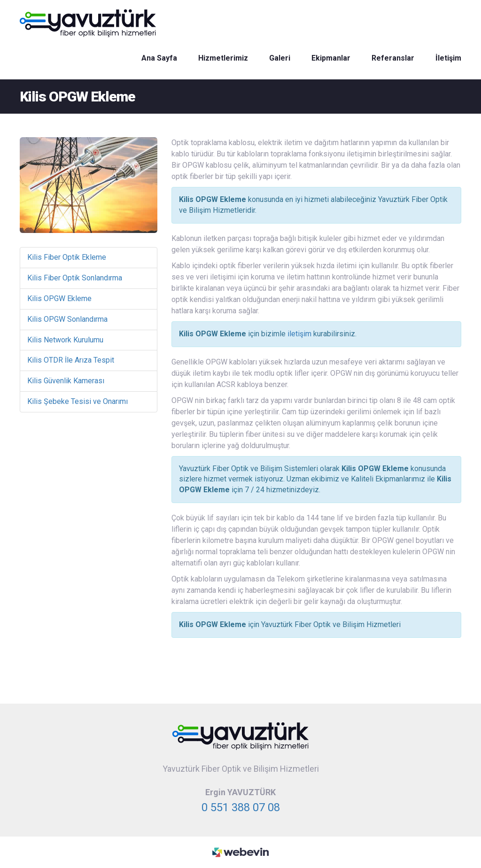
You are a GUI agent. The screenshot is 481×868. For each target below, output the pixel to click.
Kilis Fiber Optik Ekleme (67, 257)
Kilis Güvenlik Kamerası (66, 381)
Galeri (280, 58)
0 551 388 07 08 (241, 807)
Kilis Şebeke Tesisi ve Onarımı (78, 401)
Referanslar (393, 58)
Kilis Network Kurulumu (65, 340)
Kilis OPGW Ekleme (59, 298)
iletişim (299, 334)
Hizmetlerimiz (223, 58)
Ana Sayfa (159, 58)
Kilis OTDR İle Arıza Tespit (71, 360)
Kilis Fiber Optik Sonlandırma (75, 278)
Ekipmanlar (331, 58)
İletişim (448, 58)
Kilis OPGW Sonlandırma (67, 319)
